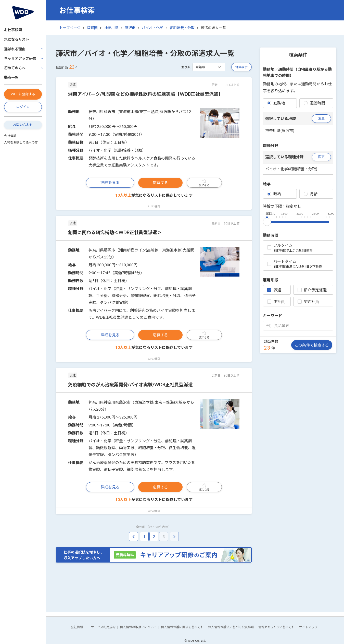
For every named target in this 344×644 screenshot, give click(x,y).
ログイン (23, 107)
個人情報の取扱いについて (138, 627)
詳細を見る (110, 183)
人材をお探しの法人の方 (21, 142)
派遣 (274, 290)
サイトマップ (308, 627)
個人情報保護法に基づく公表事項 (231, 627)
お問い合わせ (23, 125)
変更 (321, 118)
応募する (160, 183)
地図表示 (241, 67)
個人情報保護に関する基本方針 (182, 627)
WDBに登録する (23, 94)
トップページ (70, 28)
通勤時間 (314, 103)
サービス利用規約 (103, 627)
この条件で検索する (312, 345)
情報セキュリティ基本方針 (277, 627)
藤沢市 (130, 28)
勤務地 (276, 103)
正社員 (276, 302)
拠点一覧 (11, 77)
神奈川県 (111, 28)
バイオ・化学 (152, 28)
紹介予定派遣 (312, 290)
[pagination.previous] (133, 537)
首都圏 (92, 28)
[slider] (267, 221)
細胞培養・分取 (182, 28)
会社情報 (10, 136)
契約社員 (308, 302)
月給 (311, 194)
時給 (274, 194)
